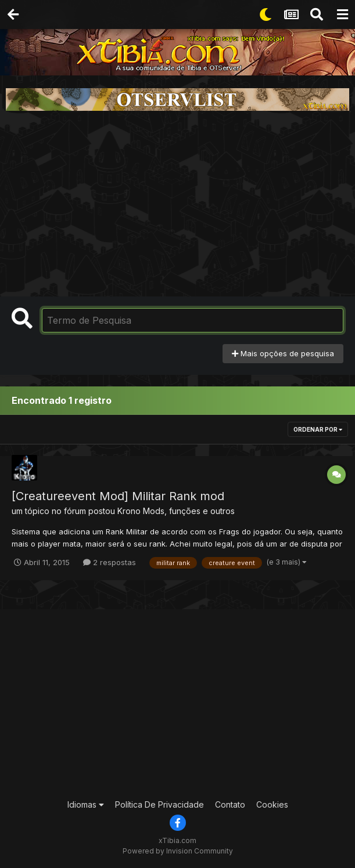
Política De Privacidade (159, 804)
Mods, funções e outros (189, 511)
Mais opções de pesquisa (283, 353)
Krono (129, 511)
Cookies (272, 804)
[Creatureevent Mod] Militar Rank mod (118, 496)
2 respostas (110, 562)
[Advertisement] (178, 204)
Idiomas (86, 804)
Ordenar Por (318, 429)
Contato (230, 804)
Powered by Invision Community (178, 851)
